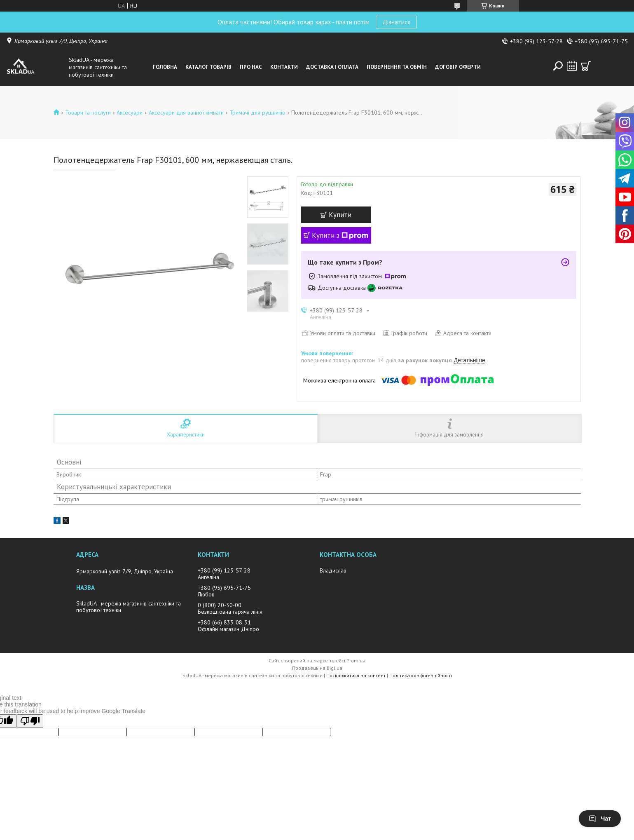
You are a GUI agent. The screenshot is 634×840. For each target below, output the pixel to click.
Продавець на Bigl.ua (317, 668)
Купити (340, 215)
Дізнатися (396, 22)
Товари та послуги (88, 113)
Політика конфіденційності (421, 675)
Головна (165, 67)
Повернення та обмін (397, 67)
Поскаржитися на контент (356, 675)
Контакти (284, 67)
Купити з (340, 235)
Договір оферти (458, 67)
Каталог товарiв (208, 67)
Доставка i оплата (332, 67)
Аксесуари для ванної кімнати (186, 113)
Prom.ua (356, 661)
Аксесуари (130, 113)
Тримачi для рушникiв (257, 113)
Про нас (251, 67)
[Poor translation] (30, 721)
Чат (600, 819)
